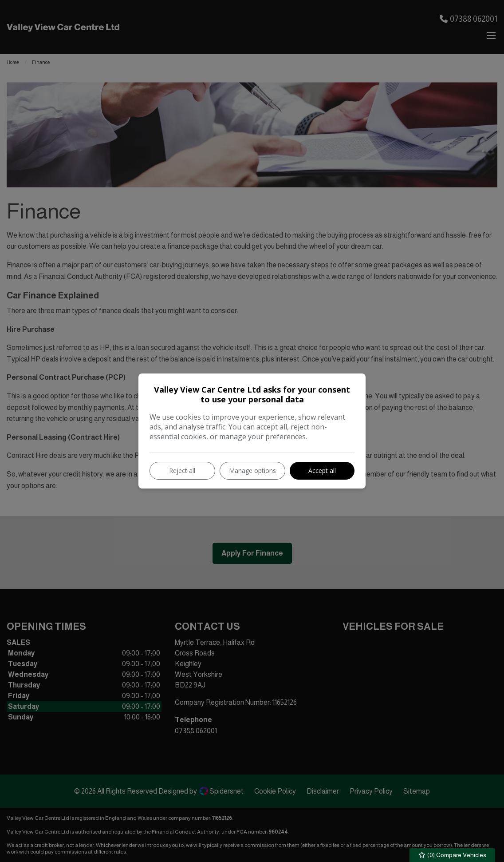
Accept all (322, 471)
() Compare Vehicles (453, 855)
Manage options (252, 471)
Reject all (182, 471)
